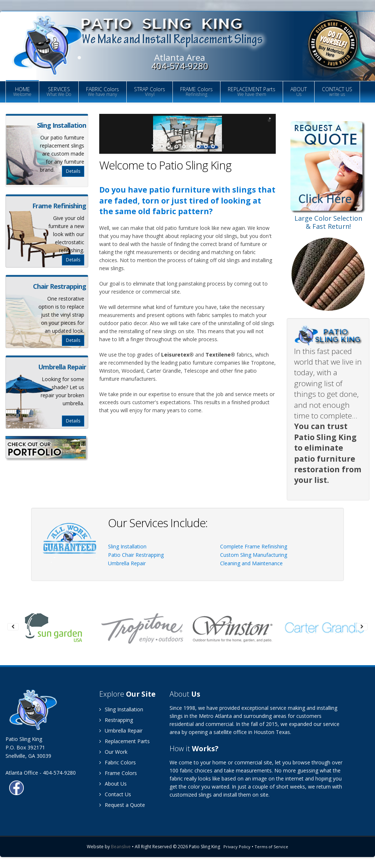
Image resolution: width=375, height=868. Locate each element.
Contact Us (115, 794)
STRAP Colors (150, 92)
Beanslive (121, 847)
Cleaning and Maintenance (251, 563)
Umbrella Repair (127, 563)
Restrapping (116, 720)
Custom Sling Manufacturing (254, 555)
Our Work (113, 752)
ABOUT (299, 92)
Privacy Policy (237, 847)
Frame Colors (118, 773)
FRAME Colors (196, 92)
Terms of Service (271, 847)
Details (73, 171)
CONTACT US (337, 92)
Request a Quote (122, 805)
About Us (113, 784)
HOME (22, 92)
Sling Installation (127, 546)
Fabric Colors (118, 762)
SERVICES (59, 92)
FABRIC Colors (103, 92)
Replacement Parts (125, 741)
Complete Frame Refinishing (254, 546)
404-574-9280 (180, 66)
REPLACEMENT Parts (252, 92)
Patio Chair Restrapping (136, 555)
